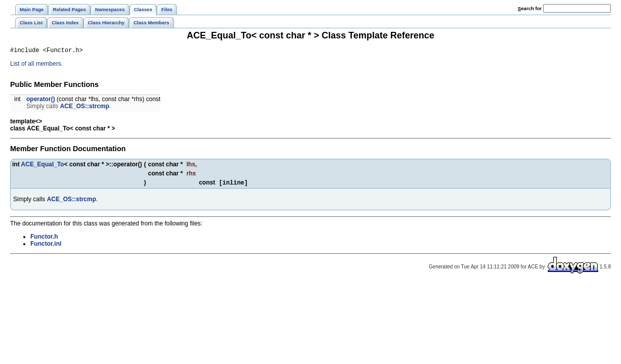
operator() (41, 101)
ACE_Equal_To (43, 166)
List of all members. (36, 65)
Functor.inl (46, 246)
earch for (530, 8)
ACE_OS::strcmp (85, 108)
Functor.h (44, 239)
